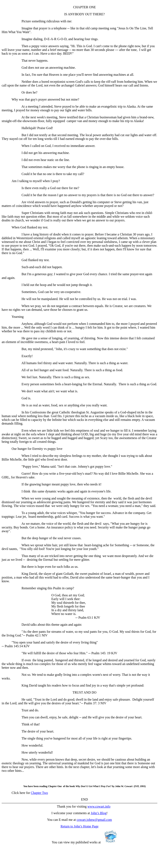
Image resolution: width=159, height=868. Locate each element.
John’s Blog (99, 813)
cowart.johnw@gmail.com (94, 820)
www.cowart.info (99, 806)
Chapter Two (39, 793)
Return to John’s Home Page (79, 826)
